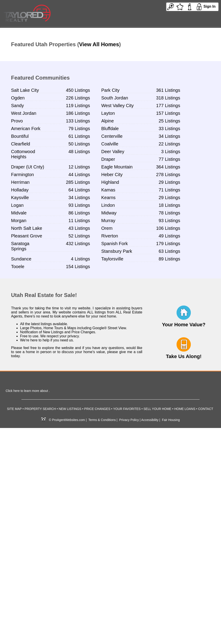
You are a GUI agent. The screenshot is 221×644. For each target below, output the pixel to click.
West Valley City (117, 106)
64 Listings (79, 190)
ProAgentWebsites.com (69, 420)
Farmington (22, 175)
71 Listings (169, 190)
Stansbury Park (117, 251)
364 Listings (168, 167)
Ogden (18, 98)
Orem (107, 228)
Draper (108, 159)
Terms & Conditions (102, 420)
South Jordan (115, 98)
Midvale (19, 213)
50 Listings (79, 144)
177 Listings (168, 106)
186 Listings (78, 113)
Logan (17, 205)
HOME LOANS (185, 409)
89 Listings (169, 259)
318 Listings (168, 98)
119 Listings (78, 106)
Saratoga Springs (20, 246)
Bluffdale (110, 129)
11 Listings (79, 221)
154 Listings (78, 267)
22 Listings (169, 144)
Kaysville (20, 198)
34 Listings (169, 136)
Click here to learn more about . (28, 391)
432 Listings (78, 244)
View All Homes (99, 44)
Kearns (108, 198)
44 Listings (79, 175)
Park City (110, 90)
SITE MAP (14, 409)
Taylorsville (112, 259)
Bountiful (20, 136)
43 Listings (79, 228)
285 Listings (78, 182)
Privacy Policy (129, 420)
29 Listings (169, 182)
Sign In (209, 6)
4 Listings (81, 259)
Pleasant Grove (27, 236)
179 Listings (168, 244)
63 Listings (169, 251)
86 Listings (79, 213)
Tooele (18, 267)
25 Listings (169, 121)
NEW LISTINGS (70, 409)
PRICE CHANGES (97, 409)
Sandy (17, 106)
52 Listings (79, 236)
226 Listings (78, 98)
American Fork (26, 129)
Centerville (112, 136)
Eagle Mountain (117, 167)
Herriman (20, 182)
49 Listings (169, 236)
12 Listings (79, 167)
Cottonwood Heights (23, 154)
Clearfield (21, 144)
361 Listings (168, 90)
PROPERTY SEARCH (40, 409)
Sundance (21, 259)
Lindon (108, 205)
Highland (110, 182)
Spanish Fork (115, 244)
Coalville (110, 144)
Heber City (112, 175)
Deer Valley (113, 152)
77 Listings (169, 159)
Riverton (110, 236)
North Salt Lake (27, 228)
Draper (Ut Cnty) (28, 167)
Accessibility (150, 420)
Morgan (19, 221)
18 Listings (169, 205)
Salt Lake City (25, 90)
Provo (17, 121)
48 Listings (79, 152)
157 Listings (168, 113)
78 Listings (169, 213)
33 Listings (169, 129)
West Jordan (24, 113)
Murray (108, 221)
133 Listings (78, 121)
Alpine (108, 121)
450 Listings (78, 90)
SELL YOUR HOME (157, 409)
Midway (109, 213)
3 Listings (171, 152)
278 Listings (168, 175)
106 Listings (168, 228)
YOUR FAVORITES (127, 409)
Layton (108, 113)
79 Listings (79, 129)
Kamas (108, 190)
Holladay (20, 190)
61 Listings (79, 136)
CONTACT (206, 409)
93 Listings (79, 205)
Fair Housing (171, 420)
